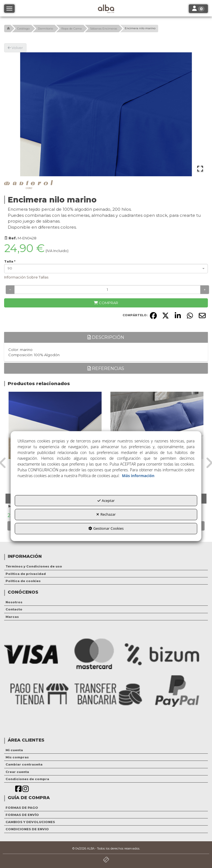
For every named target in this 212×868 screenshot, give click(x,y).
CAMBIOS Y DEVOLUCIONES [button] (30, 822)
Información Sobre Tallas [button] (26, 277)
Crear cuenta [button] (17, 772)
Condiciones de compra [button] (27, 779)
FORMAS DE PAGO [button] (22, 808)
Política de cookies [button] (23, 581)
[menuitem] (106, 566)
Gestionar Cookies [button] (106, 528)
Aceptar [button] (106, 501)
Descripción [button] (106, 337)
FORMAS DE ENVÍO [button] (22, 815)
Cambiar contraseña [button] (24, 764)
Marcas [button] (12, 617)
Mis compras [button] (17, 757)
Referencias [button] (106, 368)
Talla (10, 261)
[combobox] (106, 269)
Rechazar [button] (106, 515)
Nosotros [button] (14, 602)
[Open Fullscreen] (200, 169)
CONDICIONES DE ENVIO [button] (27, 829)
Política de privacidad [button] (26, 574)
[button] (8, 29)
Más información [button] (138, 476)
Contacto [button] (14, 609)
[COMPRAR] (106, 303)
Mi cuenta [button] (14, 750)
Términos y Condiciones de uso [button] (34, 566)
